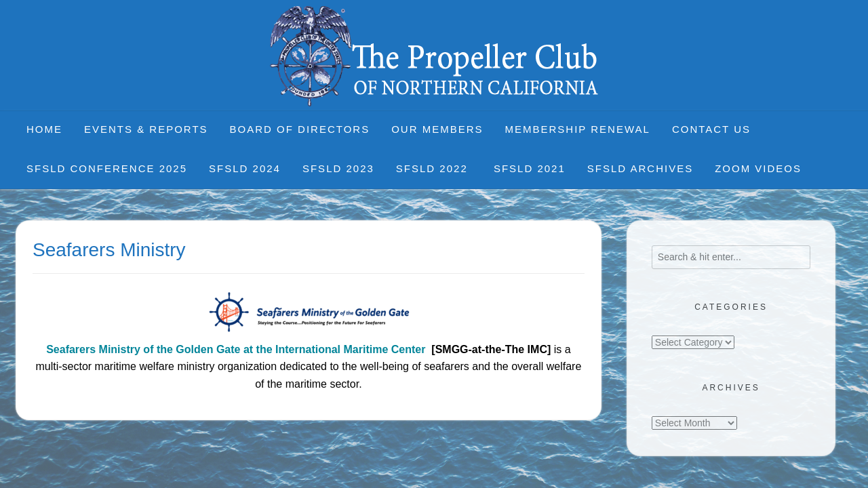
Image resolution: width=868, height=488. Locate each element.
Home (44, 129)
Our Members (437, 129)
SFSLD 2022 (434, 168)
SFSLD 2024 (245, 168)
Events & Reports (146, 129)
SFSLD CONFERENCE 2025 (107, 168)
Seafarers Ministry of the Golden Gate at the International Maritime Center (236, 349)
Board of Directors (300, 129)
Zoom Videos (758, 168)
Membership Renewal (578, 129)
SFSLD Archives (640, 168)
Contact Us (711, 129)
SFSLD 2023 (338, 168)
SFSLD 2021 (530, 168)
